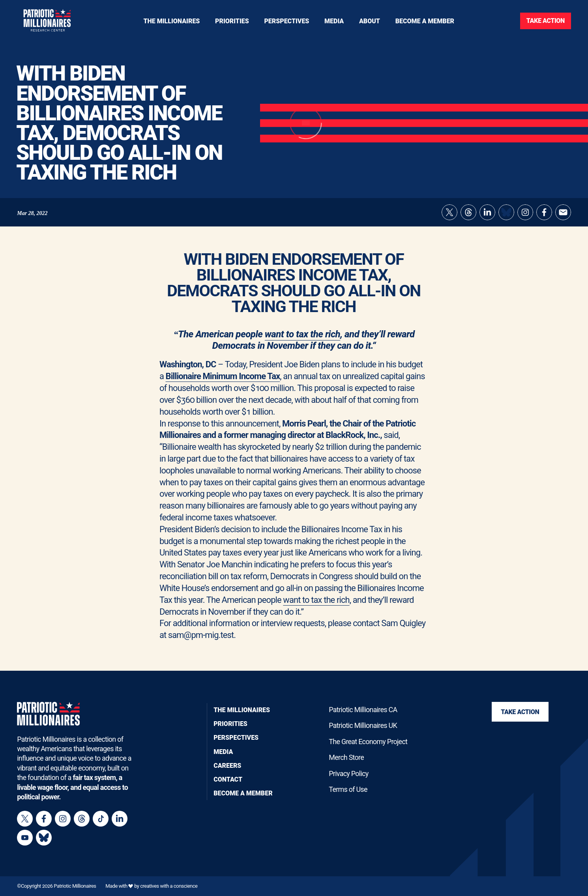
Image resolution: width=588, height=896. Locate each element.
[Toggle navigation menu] (232, 21)
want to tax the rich (302, 339)
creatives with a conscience (169, 886)
